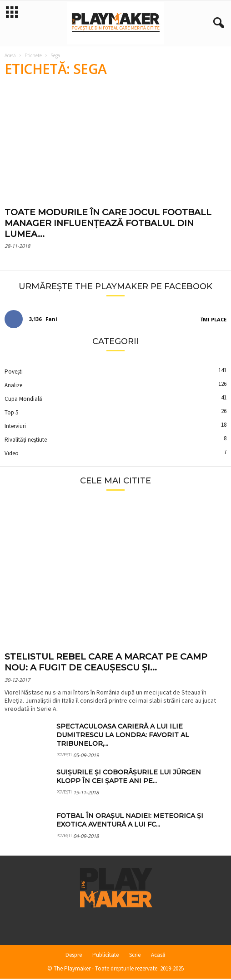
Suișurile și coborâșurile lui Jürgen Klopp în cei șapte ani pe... (129, 777)
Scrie (135, 956)
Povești (14, 372)
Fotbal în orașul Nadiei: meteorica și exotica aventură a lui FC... (130, 821)
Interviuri (15, 427)
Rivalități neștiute (26, 441)
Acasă (10, 56)
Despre (74, 956)
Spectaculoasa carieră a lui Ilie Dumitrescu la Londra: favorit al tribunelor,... (123, 736)
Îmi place (214, 320)
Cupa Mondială (23, 400)
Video (12, 454)
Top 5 (11, 413)
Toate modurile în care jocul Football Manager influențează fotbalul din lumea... (108, 224)
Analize (13, 386)
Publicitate (105, 956)
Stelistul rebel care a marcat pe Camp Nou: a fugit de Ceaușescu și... (106, 663)
